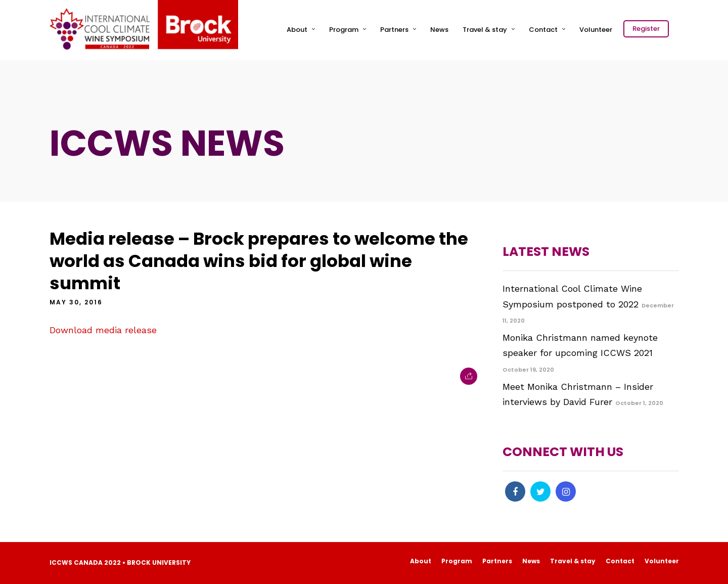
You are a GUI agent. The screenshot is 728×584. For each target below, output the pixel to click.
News (439, 30)
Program (344, 30)
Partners (394, 30)
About (297, 30)
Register (646, 29)
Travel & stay (485, 30)
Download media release (103, 330)
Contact (543, 30)
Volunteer (596, 30)
